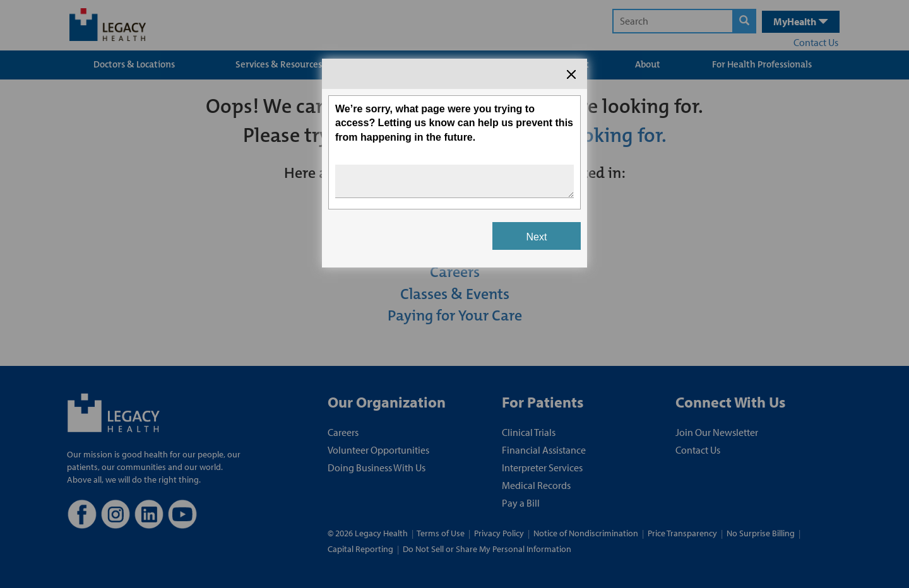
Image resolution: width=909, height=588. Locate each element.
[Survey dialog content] (454, 163)
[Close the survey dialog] (571, 74)
